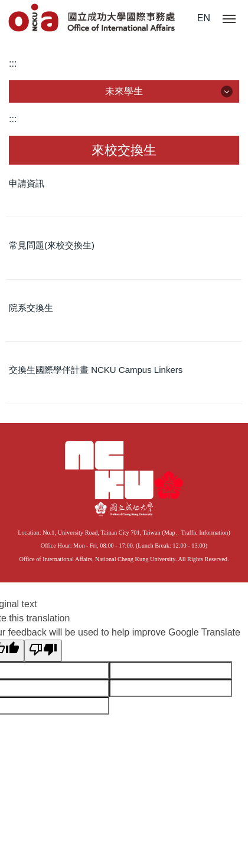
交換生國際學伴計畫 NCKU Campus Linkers (96, 370)
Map (170, 533)
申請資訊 (27, 183)
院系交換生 (31, 308)
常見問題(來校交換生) (52, 245)
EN (204, 18)
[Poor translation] (43, 651)
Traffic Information (205, 533)
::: (13, 63)
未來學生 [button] (124, 91)
